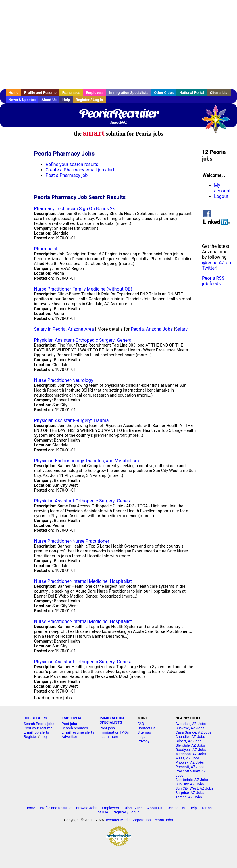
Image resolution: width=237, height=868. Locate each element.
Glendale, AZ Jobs (190, 745)
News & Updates (22, 100)
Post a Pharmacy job (67, 175)
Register (31, 737)
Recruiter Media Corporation (128, 820)
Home (14, 93)
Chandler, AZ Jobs (190, 737)
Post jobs (69, 724)
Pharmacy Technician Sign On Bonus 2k (74, 209)
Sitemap (144, 732)
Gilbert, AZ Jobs (189, 741)
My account (222, 188)
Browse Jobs (87, 808)
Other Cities (164, 93)
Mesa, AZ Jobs (188, 758)
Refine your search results (72, 164)
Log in (46, 737)
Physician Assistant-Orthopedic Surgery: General (83, 340)
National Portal (192, 93)
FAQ (141, 724)
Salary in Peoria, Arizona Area (64, 329)
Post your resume (38, 728)
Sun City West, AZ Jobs (194, 788)
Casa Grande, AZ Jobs (194, 732)
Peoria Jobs (163, 820)
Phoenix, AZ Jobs (190, 762)
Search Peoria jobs (39, 724)
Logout (221, 196)
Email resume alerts (78, 732)
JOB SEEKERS (35, 718)
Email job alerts (36, 732)
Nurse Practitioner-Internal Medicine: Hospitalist (83, 581)
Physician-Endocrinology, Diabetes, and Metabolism (86, 461)
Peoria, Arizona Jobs (152, 329)
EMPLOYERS (72, 718)
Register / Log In (89, 100)
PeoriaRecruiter (119, 113)
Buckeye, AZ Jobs (190, 728)
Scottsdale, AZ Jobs (192, 780)
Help (66, 100)
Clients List (219, 93)
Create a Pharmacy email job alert (80, 170)
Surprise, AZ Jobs (190, 793)
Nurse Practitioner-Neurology (63, 380)
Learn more (109, 737)
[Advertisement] (119, 45)
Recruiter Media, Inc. (218, 122)
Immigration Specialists (129, 93)
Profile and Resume (40, 93)
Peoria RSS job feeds (213, 281)
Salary (181, 329)
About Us (49, 100)
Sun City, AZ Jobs (190, 784)
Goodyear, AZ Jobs (191, 750)
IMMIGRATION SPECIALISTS (112, 720)
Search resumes (75, 728)
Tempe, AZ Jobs (189, 797)
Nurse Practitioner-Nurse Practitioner (72, 541)
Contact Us (176, 808)
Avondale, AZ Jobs (191, 724)
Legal (142, 737)
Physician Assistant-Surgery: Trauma (71, 421)
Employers (95, 93)
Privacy (143, 741)
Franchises (71, 93)
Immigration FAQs (114, 732)
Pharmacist (46, 249)
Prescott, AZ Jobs (190, 767)
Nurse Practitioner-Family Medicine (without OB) (83, 289)
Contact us (147, 728)
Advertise (70, 737)
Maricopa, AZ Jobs (191, 754)
